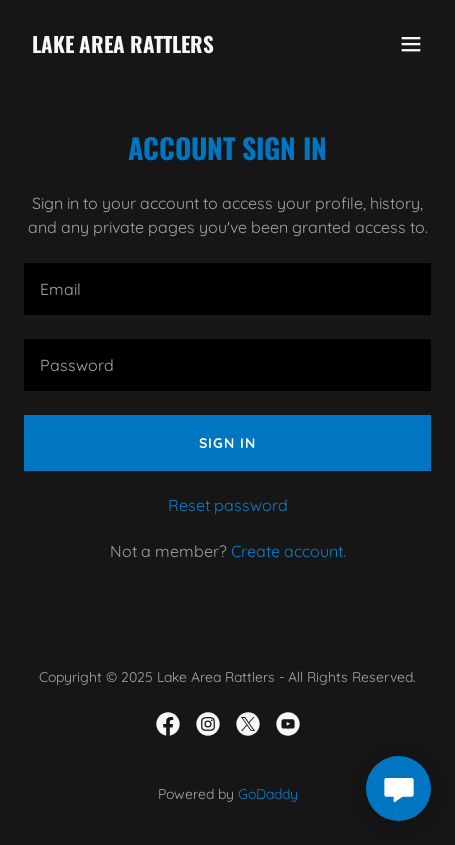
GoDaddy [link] (268, 794)
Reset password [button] (228, 505)
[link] (123, 47)
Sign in (227, 443)
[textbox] (227, 289)
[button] (411, 44)
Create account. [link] (288, 551)
